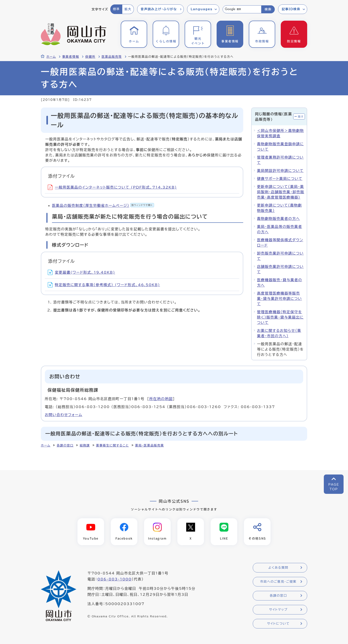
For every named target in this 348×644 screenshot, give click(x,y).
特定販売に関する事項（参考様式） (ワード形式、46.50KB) (104, 285)
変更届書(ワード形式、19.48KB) (81, 272)
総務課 (85, 445)
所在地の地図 (161, 399)
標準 (116, 9)
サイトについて (278, 624)
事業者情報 (71, 57)
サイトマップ (278, 610)
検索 (268, 9)
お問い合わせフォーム (64, 415)
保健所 (90, 57)
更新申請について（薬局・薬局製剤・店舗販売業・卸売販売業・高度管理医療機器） (281, 192)
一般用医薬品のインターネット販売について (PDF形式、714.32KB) (112, 187)
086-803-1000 (115, 579)
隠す (301, 117)
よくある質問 (278, 568)
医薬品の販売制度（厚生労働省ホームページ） (103, 205)
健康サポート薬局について (280, 179)
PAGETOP (334, 487)
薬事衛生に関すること (113, 445)
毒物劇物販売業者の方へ (278, 219)
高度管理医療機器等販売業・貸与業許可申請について (279, 299)
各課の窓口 (65, 445)
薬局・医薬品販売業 (150, 445)
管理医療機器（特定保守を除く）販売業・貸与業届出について (280, 317)
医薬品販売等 (112, 57)
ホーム (51, 57)
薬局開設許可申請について (280, 171)
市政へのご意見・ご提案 (278, 582)
